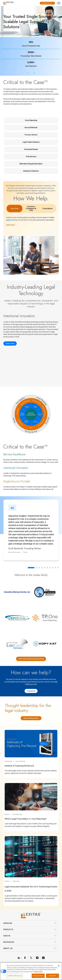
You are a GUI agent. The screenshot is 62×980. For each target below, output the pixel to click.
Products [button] (30, 930)
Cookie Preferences (15, 976)
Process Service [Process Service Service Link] (31, 135)
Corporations (48, 208)
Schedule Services (48, 3)
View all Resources (31, 718)
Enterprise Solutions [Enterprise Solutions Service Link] (31, 171)
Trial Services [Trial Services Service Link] (31, 157)
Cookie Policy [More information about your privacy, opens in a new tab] (38, 972)
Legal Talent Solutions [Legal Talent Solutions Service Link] (31, 142)
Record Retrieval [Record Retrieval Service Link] (31, 128)
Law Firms (15, 208)
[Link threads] (43, 958)
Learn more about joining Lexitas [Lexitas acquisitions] (31, 659)
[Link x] (32, 958)
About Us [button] (30, 948)
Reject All (52, 976)
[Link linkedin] (20, 958)
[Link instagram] (38, 958)
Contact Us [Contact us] (31, 691)
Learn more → (11, 225)
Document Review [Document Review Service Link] (31, 149)
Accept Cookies (38, 976)
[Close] (59, 966)
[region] (31, 971)
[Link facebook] (26, 958)
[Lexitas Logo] (31, 916)
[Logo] (8, 3)
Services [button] (30, 923)
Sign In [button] (30, 936)
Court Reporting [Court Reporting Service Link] (31, 120)
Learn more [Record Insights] (10, 343)
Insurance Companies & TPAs (31, 208)
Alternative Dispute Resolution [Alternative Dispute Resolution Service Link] (31, 164)
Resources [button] (30, 942)
